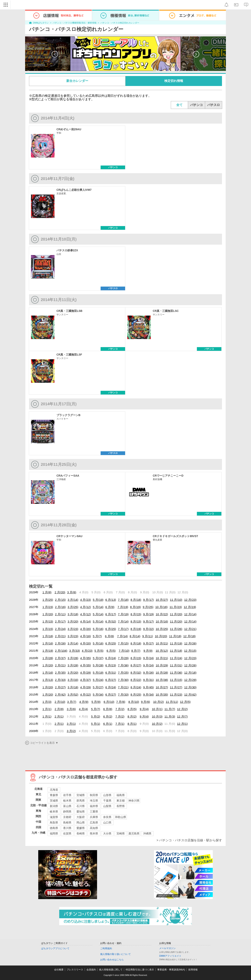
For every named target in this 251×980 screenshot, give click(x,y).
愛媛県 (81, 828)
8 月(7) (136, 651)
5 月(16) (98, 629)
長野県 (121, 806)
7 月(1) (120, 724)
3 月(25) (73, 607)
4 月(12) (85, 607)
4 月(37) (85, 680)
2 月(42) (60, 695)
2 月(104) (61, 651)
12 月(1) (182, 724)
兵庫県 (94, 817)
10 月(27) (162, 600)
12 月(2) (182, 709)
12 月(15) (190, 651)
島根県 (67, 823)
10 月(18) (161, 607)
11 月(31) (176, 665)
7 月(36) (123, 665)
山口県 (107, 823)
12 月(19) (190, 607)
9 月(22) (148, 629)
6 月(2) (108, 716)
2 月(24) (60, 629)
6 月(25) (111, 629)
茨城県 (54, 801)
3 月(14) (73, 600)
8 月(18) (136, 600)
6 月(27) (111, 680)
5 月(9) (96, 702)
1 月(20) (48, 614)
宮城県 (81, 795)
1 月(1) (47, 709)
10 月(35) (162, 695)
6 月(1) (108, 724)
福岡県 (54, 833)
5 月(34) (98, 695)
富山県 (67, 806)
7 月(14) (123, 621)
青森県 (54, 795)
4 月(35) (85, 658)
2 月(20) (60, 592)
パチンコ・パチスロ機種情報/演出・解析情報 (75, 23)
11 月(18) (175, 636)
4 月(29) (85, 673)
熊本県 (94, 833)
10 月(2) (158, 702)
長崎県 (81, 833)
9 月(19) (148, 614)
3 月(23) (73, 629)
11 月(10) (176, 600)
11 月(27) (176, 687)
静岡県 (67, 812)
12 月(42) (190, 695)
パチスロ (214, 105)
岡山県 (81, 823)
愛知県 (81, 812)
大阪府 (81, 817)
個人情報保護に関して (111, 970)
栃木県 (67, 801)
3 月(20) (73, 621)
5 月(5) (99, 651)
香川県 (67, 828)
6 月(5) (111, 651)
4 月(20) (85, 629)
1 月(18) (48, 636)
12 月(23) (190, 600)
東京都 (121, 801)
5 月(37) (98, 658)
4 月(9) (84, 702)
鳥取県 (54, 823)
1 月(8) (47, 592)
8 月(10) (134, 702)
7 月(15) (123, 643)
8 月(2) (132, 716)
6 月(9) (110, 607)
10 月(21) (162, 643)
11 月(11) (172, 702)
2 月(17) (60, 621)
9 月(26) (148, 673)
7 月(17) (123, 629)
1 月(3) (47, 702)
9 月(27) (148, 643)
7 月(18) (123, 600)
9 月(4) (144, 709)
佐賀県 (67, 833)
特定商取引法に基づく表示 (140, 970)
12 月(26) (190, 643)
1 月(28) (48, 658)
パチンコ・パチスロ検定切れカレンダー (120, 23)
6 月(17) (111, 614)
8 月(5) (132, 709)
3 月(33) (75, 651)
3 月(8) (72, 592)
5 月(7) (97, 636)
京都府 (67, 817)
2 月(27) (60, 687)
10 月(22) (162, 614)
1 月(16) (48, 643)
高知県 (94, 828)
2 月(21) (60, 636)
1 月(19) (48, 651)
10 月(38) (162, 680)
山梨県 (107, 806)
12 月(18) (190, 636)
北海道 (54, 790)
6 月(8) (109, 636)
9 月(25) (148, 607)
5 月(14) (98, 607)
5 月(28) (98, 665)
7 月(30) (123, 680)
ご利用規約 (106, 948)
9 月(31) (148, 680)
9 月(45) (148, 687)
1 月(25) (48, 600)
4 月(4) (83, 709)
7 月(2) (120, 709)
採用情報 (193, 970)
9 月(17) (148, 600)
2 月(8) (59, 709)
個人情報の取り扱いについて (115, 954)
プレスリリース (75, 970)
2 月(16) (60, 607)
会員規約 (91, 970)
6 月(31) (111, 673)
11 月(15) (176, 680)
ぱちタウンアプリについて (55, 948)
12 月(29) (190, 680)
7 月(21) (123, 687)
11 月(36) (176, 673)
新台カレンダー (77, 81)
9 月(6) (146, 702)
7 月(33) (123, 695)
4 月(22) (85, 695)
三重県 (94, 812)
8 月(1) (132, 724)
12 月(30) (190, 687)
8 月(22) (136, 680)
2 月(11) (60, 614)
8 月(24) (136, 687)
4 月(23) (85, 600)
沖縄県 (147, 833)
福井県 (94, 806)
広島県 (94, 823)
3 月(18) (73, 614)
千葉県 (107, 801)
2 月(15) (60, 600)
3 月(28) (73, 658)
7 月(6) (121, 702)
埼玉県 (94, 801)
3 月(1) (71, 724)
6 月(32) (111, 621)
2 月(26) (60, 643)
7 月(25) (123, 673)
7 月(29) (123, 658)
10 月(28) (162, 673)
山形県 (107, 795)
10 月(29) (162, 665)
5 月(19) (98, 600)
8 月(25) (136, 695)
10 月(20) (161, 636)
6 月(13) (111, 600)
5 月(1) (95, 724)
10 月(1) (157, 709)
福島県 (121, 795)
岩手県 (67, 795)
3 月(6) (71, 709)
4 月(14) (85, 621)
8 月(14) (135, 636)
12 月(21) (190, 629)
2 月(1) (59, 716)
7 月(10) (124, 651)
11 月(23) (176, 607)
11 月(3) (170, 716)
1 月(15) (48, 621)
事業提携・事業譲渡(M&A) (171, 970)
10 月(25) (162, 629)
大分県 (107, 833)
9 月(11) (148, 636)
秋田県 (94, 795)
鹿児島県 (134, 833)
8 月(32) (136, 673)
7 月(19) (123, 607)
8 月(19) (136, 607)
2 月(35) (60, 673)
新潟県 (54, 806)
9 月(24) (148, 658)
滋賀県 (54, 817)
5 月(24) (98, 680)
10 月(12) (162, 651)
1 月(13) (48, 680)
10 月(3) (157, 716)
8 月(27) (136, 665)
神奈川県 (134, 801)
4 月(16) (85, 636)
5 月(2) (95, 716)
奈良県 (107, 817)
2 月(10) (60, 702)
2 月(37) (60, 658)
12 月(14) (190, 614)
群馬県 (81, 801)
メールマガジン (167, 948)
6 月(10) (109, 702)
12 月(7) (182, 716)
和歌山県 (121, 817)
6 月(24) (111, 658)
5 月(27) (98, 687)
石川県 (81, 806)
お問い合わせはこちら (112, 960)
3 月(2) (71, 731)
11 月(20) (176, 614)
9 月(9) (148, 651)
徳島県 (54, 828)
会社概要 (59, 970)
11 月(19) (176, 643)
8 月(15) (136, 614)
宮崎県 (121, 833)
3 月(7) (72, 702)
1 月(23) (48, 607)
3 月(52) (73, 695)
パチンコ (196, 105)
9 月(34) (148, 695)
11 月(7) (170, 709)
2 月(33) (60, 680)
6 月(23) (111, 665)
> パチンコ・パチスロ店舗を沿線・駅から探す (189, 840)
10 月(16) (162, 621)
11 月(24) (176, 658)
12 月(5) (185, 702)
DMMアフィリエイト (170, 956)
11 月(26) (176, 629)
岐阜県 (54, 812)
